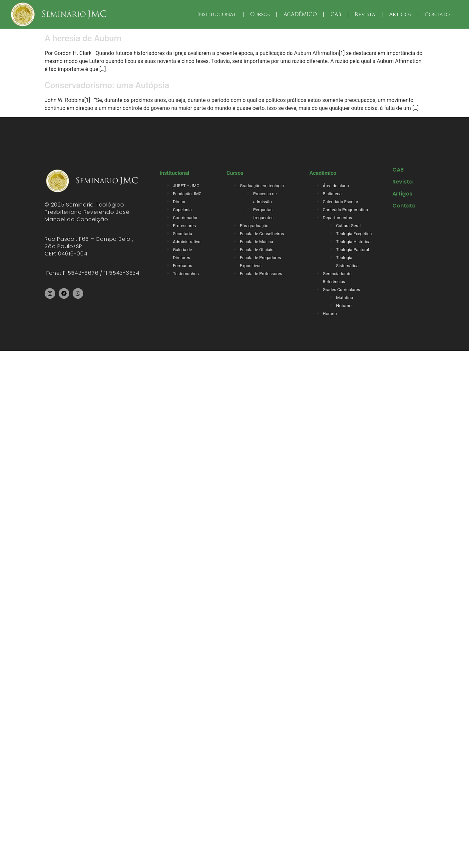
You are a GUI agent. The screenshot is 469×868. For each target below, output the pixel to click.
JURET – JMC (186, 186)
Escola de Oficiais (257, 250)
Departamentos (337, 218)
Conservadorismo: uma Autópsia (107, 85)
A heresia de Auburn (83, 38)
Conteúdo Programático (345, 210)
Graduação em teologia (262, 186)
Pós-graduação (254, 226)
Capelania (182, 210)
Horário (330, 314)
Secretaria (183, 234)
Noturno (344, 306)
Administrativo (187, 242)
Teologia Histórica (353, 242)
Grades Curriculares (341, 290)
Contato (437, 14)
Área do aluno (336, 186)
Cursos (260, 14)
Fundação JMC (187, 194)
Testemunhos (186, 274)
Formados (183, 266)
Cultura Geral (348, 226)
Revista (365, 14)
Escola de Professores (261, 274)
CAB (336, 14)
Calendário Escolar (341, 202)
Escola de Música (256, 242)
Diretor (179, 202)
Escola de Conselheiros (262, 234)
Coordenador (185, 218)
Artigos (400, 14)
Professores (184, 226)
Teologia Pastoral (353, 250)
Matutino (345, 298)
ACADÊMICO (300, 14)
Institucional (217, 14)
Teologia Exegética (354, 234)
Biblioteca (332, 194)
